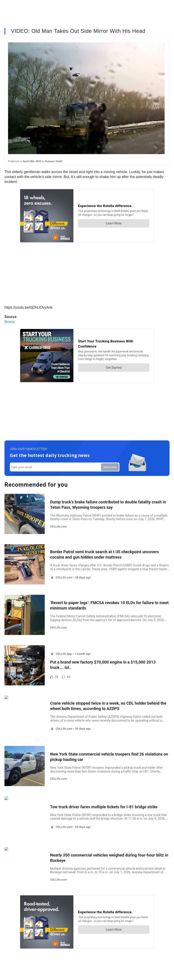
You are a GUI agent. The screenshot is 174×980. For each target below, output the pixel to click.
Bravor (10, 322)
